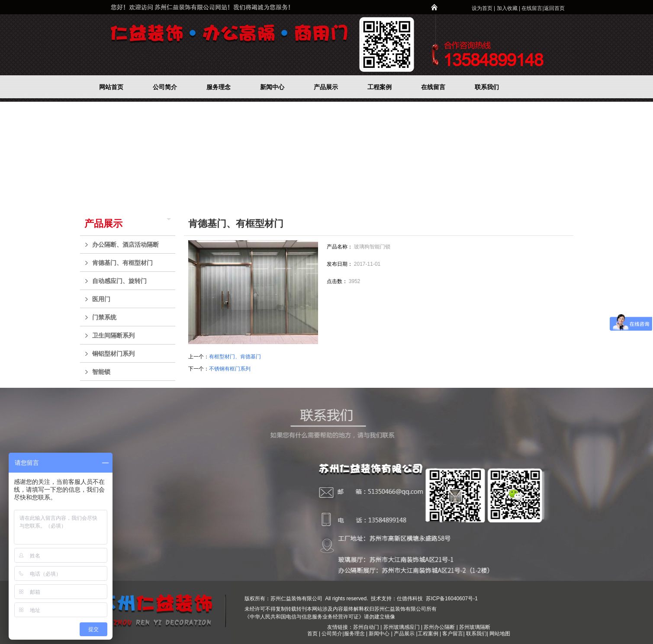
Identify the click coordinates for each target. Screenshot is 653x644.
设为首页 (482, 8)
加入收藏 (507, 8)
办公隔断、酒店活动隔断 (132, 245)
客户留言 (453, 634)
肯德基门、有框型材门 (132, 263)
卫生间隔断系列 (132, 335)
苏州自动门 (366, 627)
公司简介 (332, 634)
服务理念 (355, 634)
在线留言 (532, 8)
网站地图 (500, 634)
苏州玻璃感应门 (402, 627)
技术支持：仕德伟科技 (397, 599)
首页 (312, 634)
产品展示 (103, 224)
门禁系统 (132, 317)
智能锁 (132, 372)
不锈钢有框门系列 (230, 369)
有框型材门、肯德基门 (235, 357)
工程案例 (429, 634)
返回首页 (554, 8)
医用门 (132, 299)
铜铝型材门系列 (132, 354)
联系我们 (476, 634)
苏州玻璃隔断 (475, 627)
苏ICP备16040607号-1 (451, 599)
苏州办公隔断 (439, 627)
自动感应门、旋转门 (132, 281)
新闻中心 (379, 634)
